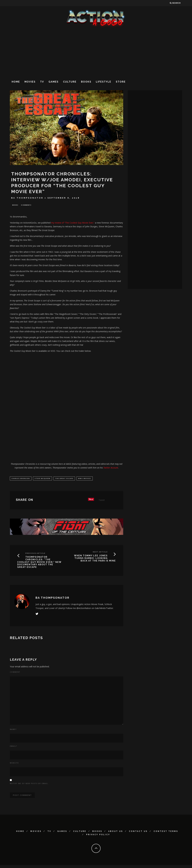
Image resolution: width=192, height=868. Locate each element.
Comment (15, 673)
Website (14, 764)
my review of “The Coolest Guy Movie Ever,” (73, 223)
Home (16, 82)
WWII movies (85, 479)
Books (86, 82)
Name (13, 730)
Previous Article (35, 554)
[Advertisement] (96, 53)
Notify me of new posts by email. (29, 784)
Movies (30, 82)
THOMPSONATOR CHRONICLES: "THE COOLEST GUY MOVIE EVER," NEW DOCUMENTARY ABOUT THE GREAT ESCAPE (39, 563)
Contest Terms (166, 832)
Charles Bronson (21, 479)
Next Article (100, 552)
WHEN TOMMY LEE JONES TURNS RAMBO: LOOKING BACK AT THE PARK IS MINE (95, 559)
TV (42, 82)
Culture (70, 82)
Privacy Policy (98, 835)
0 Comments (26, 205)
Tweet (102, 501)
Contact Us (138, 832)
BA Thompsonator (27, 198)
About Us (116, 832)
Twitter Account (111, 468)
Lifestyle (104, 82)
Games (54, 82)
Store (121, 82)
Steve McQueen (42, 479)
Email (13, 747)
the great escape (64, 479)
